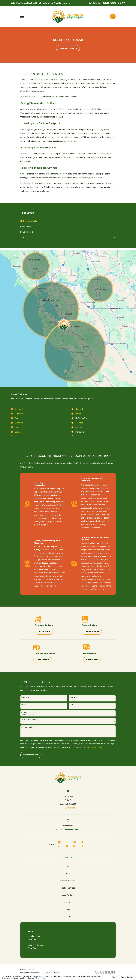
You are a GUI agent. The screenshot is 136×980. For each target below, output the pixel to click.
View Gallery (92, 632)
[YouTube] (69, 846)
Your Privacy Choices (50, 972)
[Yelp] (61, 846)
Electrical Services (68, 881)
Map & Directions (68, 808)
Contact (68, 917)
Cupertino (19, 414)
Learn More (44, 632)
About (68, 866)
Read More (92, 660)
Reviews (68, 902)
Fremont (18, 418)
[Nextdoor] (77, 842)
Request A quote (68, 48)
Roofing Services (68, 888)
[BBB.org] (84, 846)
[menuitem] (68, 221)
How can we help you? (29, 727)
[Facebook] (69, 842)
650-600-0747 (114, 3)
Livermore (19, 423)
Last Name (73, 697)
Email (71, 705)
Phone (24, 705)
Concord (79, 409)
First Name (25, 697)
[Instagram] (77, 846)
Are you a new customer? (30, 720)
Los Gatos (19, 427)
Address (24, 712)
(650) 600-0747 (68, 829)
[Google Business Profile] (61, 842)
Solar (68, 873)
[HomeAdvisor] (84, 842)
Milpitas (18, 432)
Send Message (31, 755)
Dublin (78, 414)
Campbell (19, 409)
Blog (68, 909)
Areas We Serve (68, 895)
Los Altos (79, 423)
